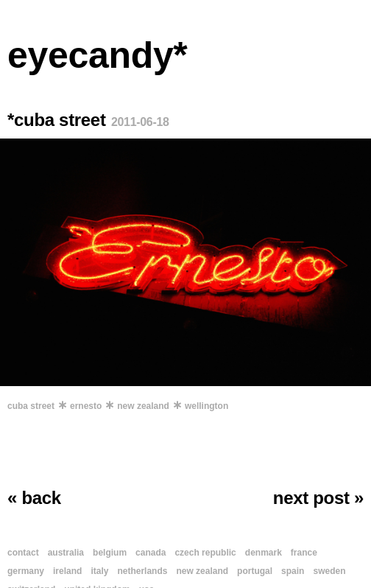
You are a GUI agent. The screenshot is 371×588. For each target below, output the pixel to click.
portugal (255, 571)
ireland (67, 571)
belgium (110, 553)
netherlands (142, 571)
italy (99, 571)
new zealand (143, 406)
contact (23, 553)
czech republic (205, 553)
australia (66, 553)
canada (151, 553)
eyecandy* (98, 55)
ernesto (86, 406)
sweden (329, 571)
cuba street (31, 406)
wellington (206, 406)
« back (34, 498)
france (304, 553)
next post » (318, 498)
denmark (264, 553)
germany (26, 571)
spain (293, 571)
